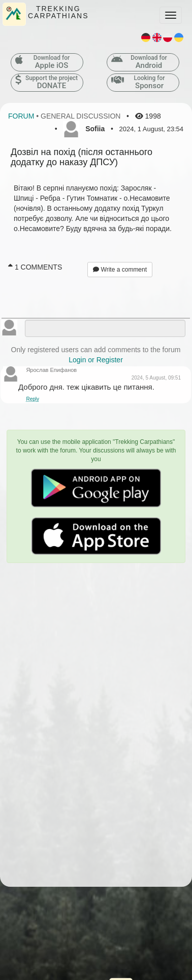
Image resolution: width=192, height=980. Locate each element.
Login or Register (96, 360)
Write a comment (120, 270)
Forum (21, 116)
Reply (33, 399)
